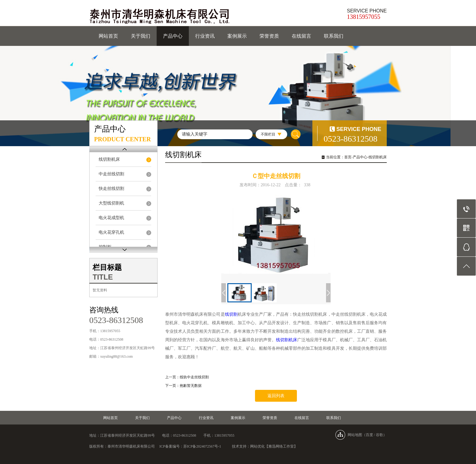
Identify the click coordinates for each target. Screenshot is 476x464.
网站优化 (257, 446)
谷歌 (379, 435)
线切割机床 (109, 159)
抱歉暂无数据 (191, 386)
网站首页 (108, 36)
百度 (369, 435)
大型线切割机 (111, 203)
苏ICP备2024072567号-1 (202, 446)
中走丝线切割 (111, 174)
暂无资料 (100, 290)
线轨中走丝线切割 (194, 377)
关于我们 (141, 36)
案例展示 (237, 36)
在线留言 (301, 36)
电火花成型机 (111, 218)
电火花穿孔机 (111, 232)
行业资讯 (205, 36)
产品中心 (173, 36)
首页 (348, 157)
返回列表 (276, 396)
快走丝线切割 (111, 189)
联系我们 (334, 36)
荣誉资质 (269, 36)
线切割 (231, 314)
